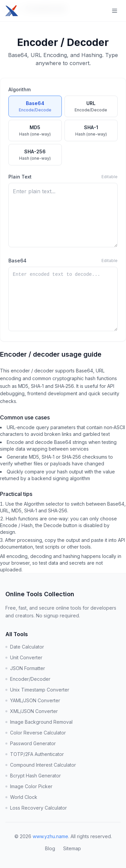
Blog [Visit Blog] (50, 848)
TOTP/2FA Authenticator (35, 754)
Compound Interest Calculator (41, 765)
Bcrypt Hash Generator (33, 776)
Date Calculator (25, 647)
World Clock (21, 797)
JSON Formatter (25, 668)
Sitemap (72, 848)
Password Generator (31, 743)
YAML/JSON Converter (33, 700)
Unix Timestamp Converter (37, 690)
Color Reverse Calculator (36, 733)
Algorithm (19, 89)
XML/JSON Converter (32, 711)
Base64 (17, 261)
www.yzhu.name (50, 836)
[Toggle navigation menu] (115, 11)
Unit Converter (24, 657)
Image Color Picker (29, 786)
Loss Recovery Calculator (36, 808)
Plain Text (20, 177)
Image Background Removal (39, 722)
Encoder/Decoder (28, 679)
